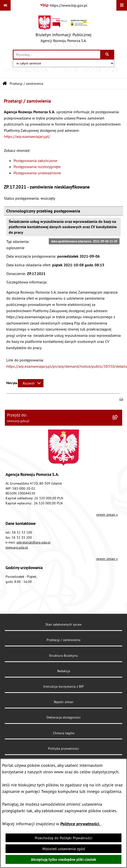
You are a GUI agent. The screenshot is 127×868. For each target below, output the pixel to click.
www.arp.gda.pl (17, 547)
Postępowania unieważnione (37, 173)
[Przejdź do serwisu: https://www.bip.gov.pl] (63, 5)
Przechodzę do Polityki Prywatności (63, 838)
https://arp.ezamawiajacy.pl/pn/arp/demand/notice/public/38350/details (67, 366)
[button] (121, 399)
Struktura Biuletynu (63, 656)
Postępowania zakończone (35, 161)
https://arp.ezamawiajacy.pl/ (27, 136)
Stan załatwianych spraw (63, 624)
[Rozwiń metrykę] (31, 383)
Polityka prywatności (63, 748)
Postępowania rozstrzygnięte (37, 167)
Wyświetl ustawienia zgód (64, 849)
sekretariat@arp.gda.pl (33, 542)
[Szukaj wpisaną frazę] (108, 55)
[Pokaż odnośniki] (5, 5)
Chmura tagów (64, 733)
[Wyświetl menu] (122, 5)
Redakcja (64, 671)
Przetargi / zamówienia (26, 84)
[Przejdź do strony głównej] (63, 30)
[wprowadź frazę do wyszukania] (57, 55)
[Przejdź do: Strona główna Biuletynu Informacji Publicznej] (5, 84)
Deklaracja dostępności (64, 717)
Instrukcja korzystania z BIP (63, 686)
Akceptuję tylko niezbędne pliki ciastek (63, 859)
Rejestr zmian (64, 702)
